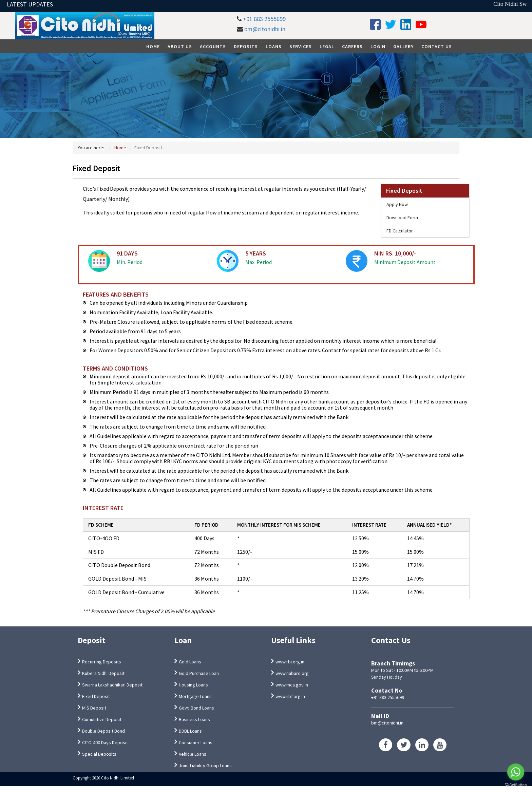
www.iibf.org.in (290, 696)
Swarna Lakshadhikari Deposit (112, 685)
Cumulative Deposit (102, 719)
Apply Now (397, 204)
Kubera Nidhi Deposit (103, 673)
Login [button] (378, 46)
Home (153, 46)
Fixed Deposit (404, 191)
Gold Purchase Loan (199, 673)
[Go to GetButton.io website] (516, 785)
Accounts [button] (213, 46)
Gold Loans (190, 662)
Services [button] (301, 46)
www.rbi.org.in (290, 662)
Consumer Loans (196, 742)
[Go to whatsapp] (516, 772)
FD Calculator (400, 231)
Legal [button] (327, 46)
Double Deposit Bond (103, 731)
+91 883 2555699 (264, 19)
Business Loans (194, 719)
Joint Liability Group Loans (205, 766)
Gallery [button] (403, 46)
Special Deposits (99, 754)
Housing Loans (193, 685)
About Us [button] (180, 46)
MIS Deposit (94, 708)
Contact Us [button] (437, 46)
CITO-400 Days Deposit (105, 742)
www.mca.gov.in (292, 685)
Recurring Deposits (102, 662)
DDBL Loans (190, 731)
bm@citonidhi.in (265, 29)
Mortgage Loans (195, 696)
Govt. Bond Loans (196, 708)
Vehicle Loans (193, 754)
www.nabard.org (292, 673)
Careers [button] (352, 46)
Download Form (402, 218)
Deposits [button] (246, 46)
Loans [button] (274, 46)
